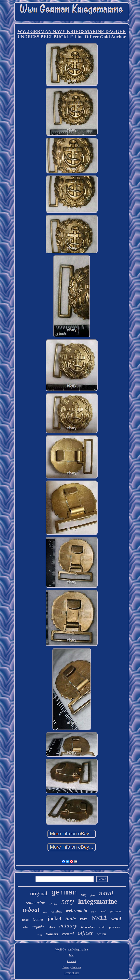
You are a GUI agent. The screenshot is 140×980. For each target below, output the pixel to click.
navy (68, 901)
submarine (36, 902)
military (68, 926)
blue (93, 912)
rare (84, 919)
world (102, 927)
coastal (68, 934)
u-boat (31, 910)
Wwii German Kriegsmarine (72, 950)
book (25, 920)
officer (85, 933)
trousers (52, 934)
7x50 (39, 935)
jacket (55, 918)
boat (103, 911)
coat (45, 912)
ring (84, 895)
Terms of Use (72, 973)
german (64, 893)
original (39, 893)
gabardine (53, 904)
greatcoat (115, 927)
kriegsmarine (98, 901)
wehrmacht (76, 911)
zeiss (25, 927)
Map (72, 955)
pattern (115, 911)
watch (102, 934)
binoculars (88, 927)
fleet (93, 895)
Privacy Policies (72, 967)
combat (57, 911)
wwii (99, 918)
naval (106, 893)
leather (38, 919)
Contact (72, 961)
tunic (71, 919)
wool (116, 919)
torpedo (38, 927)
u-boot (51, 927)
